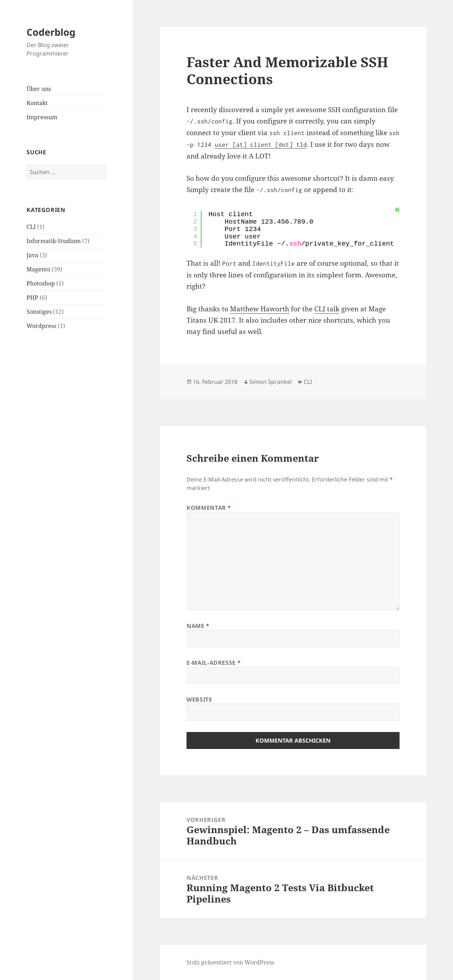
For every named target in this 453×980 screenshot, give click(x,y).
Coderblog (51, 32)
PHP (32, 298)
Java (32, 255)
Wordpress (41, 326)
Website (199, 699)
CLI (31, 227)
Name (198, 626)
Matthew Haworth (260, 309)
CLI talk (327, 309)
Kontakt (37, 103)
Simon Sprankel (271, 382)
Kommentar (209, 508)
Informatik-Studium (54, 241)
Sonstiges (39, 312)
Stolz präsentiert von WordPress (230, 962)
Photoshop (41, 283)
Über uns (39, 89)
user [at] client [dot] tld (261, 145)
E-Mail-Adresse (214, 663)
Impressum (42, 117)
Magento (38, 269)
